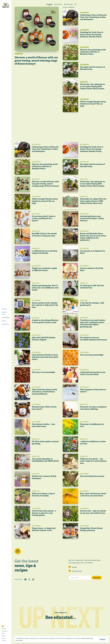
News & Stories (77, 571)
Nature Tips (58, 4)
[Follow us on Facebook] (25, 579)
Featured (49, 4)
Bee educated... (61, 617)
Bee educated (68, 4)
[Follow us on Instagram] (33, 579)
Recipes (74, 567)
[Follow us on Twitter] (29, 579)
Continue (102, 639)
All (75, 4)
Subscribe (97, 578)
